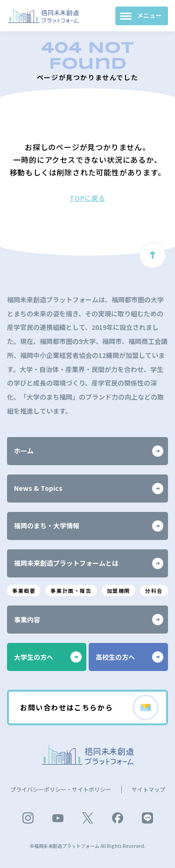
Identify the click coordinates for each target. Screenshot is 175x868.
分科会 (154, 591)
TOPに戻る (87, 198)
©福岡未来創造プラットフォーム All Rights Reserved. (88, 846)
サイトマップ (148, 789)
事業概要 (24, 591)
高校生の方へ (129, 657)
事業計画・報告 (71, 591)
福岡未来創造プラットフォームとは (89, 563)
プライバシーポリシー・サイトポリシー (61, 789)
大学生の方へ (48, 657)
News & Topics (89, 489)
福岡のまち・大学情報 (89, 526)
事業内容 (89, 620)
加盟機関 (119, 591)
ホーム (89, 451)
